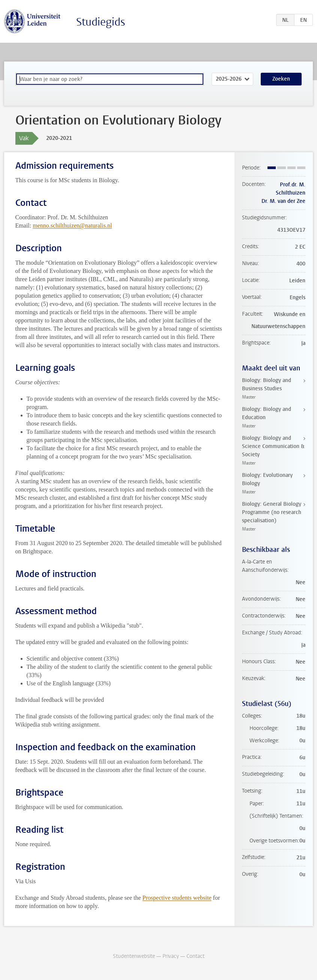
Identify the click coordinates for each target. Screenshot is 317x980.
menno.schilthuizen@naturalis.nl (72, 226)
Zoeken (281, 79)
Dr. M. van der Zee (283, 201)
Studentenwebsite (134, 956)
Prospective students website (177, 898)
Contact (195, 956)
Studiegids (101, 22)
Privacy (171, 956)
